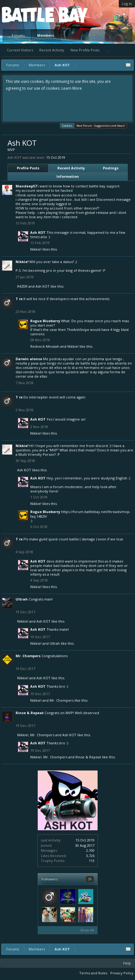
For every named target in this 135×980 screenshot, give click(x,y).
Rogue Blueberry (45, 321)
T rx (19, 299)
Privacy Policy (122, 973)
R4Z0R (22, 286)
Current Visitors (20, 50)
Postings (111, 168)
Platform (25, 14)
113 (92, 861)
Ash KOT (38, 232)
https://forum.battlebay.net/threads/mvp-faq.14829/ (80, 514)
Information (68, 176)
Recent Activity (52, 50)
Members (46, 35)
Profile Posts (28, 168)
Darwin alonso (29, 359)
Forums (18, 35)
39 (90, 879)
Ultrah (22, 599)
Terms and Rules (93, 973)
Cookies (67, 125)
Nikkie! (36, 249)
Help (127, 963)
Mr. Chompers (28, 656)
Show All (87, 930)
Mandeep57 (26, 186)
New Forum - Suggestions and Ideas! (101, 126)
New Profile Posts (85, 50)
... (107, 50)
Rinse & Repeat (30, 713)
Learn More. (72, 88)
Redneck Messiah (45, 346)
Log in (127, 4)
